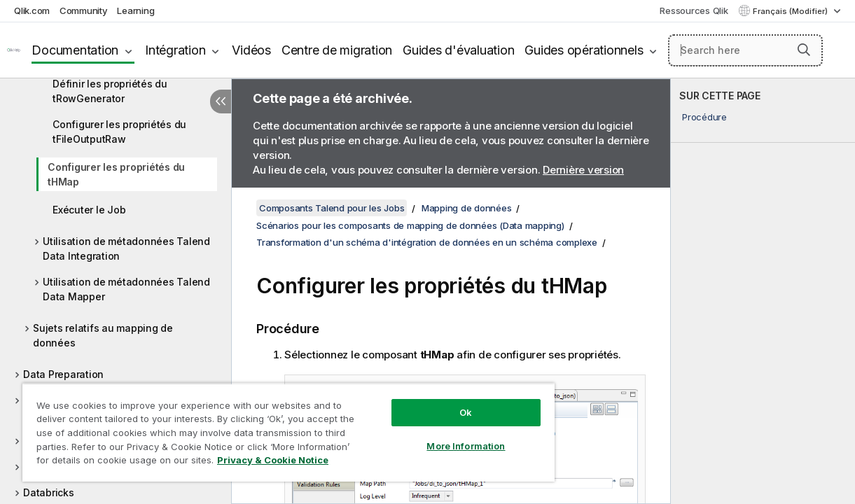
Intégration (175, 50)
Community (84, 10)
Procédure (704, 117)
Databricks (49, 492)
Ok (435, 402)
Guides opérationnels (584, 50)
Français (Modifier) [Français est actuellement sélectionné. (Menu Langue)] (791, 11)
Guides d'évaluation (458, 50)
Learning (135, 10)
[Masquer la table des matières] (221, 101)
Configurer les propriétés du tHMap (116, 174)
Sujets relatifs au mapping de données (103, 335)
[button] (804, 50)
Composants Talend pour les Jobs (332, 208)
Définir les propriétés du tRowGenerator (110, 91)
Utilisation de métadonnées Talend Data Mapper (126, 289)
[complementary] (763, 291)
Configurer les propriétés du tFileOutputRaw (119, 132)
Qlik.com (32, 10)
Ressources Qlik (694, 10)
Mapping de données (467, 208)
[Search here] (745, 50)
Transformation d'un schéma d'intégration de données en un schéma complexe (427, 242)
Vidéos (251, 50)
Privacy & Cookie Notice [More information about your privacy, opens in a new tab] (118, 463)
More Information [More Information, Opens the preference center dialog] (436, 435)
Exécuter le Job (89, 210)
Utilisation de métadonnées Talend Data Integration (126, 248)
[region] (270, 427)
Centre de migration (337, 50)
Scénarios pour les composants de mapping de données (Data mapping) (410, 225)
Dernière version (583, 170)
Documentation (75, 50)
